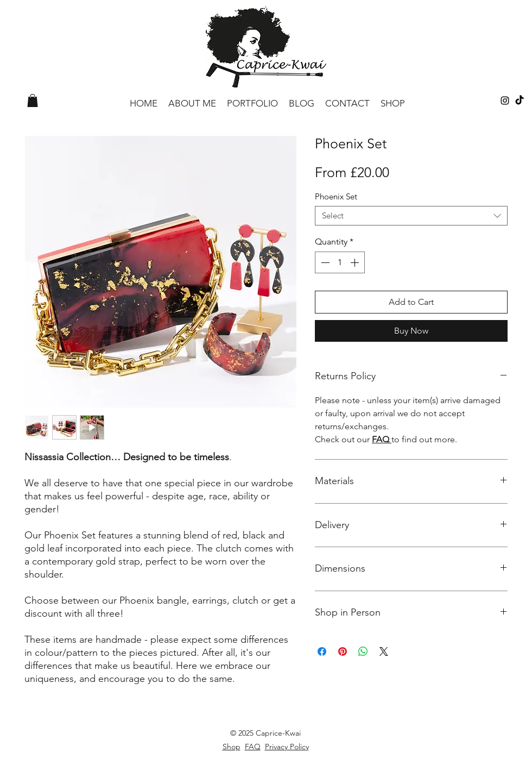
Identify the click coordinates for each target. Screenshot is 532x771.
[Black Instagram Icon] (505, 101)
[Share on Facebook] (322, 651)
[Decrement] (324, 262)
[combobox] (411, 216)
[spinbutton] (340, 262)
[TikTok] (520, 101)
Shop (232, 747)
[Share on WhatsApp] (363, 651)
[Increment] (356, 262)
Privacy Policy (287, 747)
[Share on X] (384, 651)
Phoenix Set (336, 196)
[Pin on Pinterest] (343, 651)
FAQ (382, 439)
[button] (33, 101)
